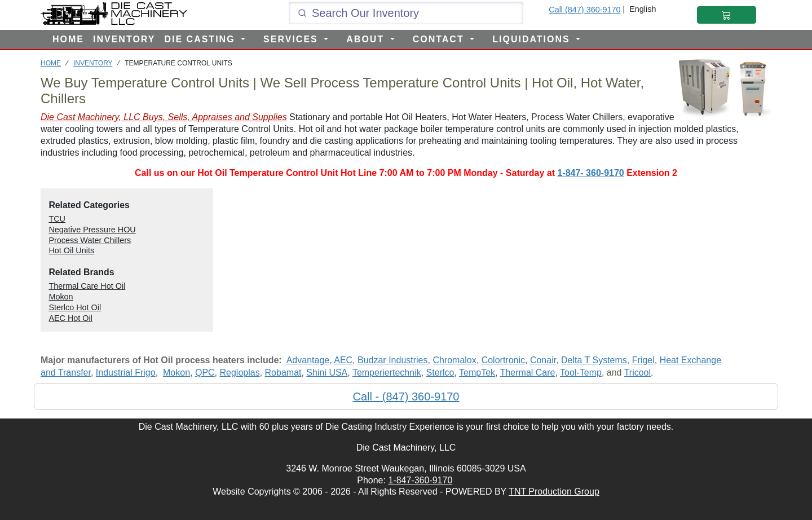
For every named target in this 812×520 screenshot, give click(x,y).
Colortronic (503, 360)
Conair (543, 360)
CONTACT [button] (440, 39)
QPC (205, 373)
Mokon (176, 373)
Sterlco (440, 373)
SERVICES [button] (292, 39)
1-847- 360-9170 (590, 173)
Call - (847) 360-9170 (406, 396)
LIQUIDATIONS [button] (533, 39)
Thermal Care (528, 373)
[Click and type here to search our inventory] (406, 13)
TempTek (477, 373)
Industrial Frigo (126, 373)
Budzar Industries (393, 360)
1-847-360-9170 (420, 480)
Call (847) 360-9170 (584, 10)
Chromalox (454, 360)
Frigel (643, 360)
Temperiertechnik (387, 373)
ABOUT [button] (367, 39)
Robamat (283, 373)
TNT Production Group (554, 492)
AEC (343, 360)
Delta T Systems (594, 360)
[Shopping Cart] (727, 15)
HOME (68, 39)
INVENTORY (124, 39)
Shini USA (327, 373)
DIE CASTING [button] (201, 39)
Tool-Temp (581, 373)
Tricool (637, 373)
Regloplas (240, 373)
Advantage (308, 360)
